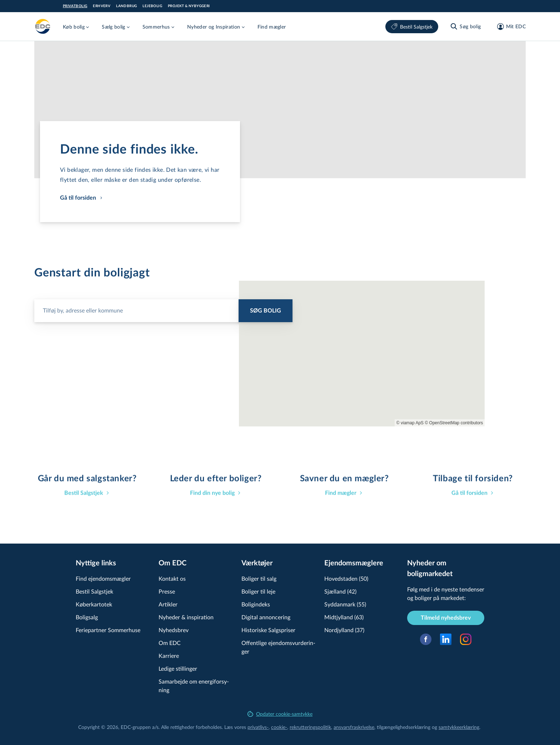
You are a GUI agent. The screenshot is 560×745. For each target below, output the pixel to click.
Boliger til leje (258, 591)
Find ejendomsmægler (103, 578)
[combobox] (163, 308)
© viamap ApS (410, 423)
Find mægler (272, 27)
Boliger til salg (259, 578)
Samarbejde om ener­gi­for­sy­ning (194, 686)
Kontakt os (172, 578)
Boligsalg (87, 617)
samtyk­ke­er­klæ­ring (459, 727)
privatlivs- (258, 727)
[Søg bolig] (465, 26)
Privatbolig (75, 6)
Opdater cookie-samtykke (280, 714)
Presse (167, 591)
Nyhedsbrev (174, 630)
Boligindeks (256, 604)
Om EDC (170, 643)
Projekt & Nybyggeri (189, 6)
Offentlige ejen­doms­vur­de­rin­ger (278, 647)
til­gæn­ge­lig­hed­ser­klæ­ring (404, 727)
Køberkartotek (94, 604)
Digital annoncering (266, 617)
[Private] (43, 26)
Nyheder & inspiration (186, 617)
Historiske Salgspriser (268, 630)
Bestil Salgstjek (412, 27)
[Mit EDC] (509, 26)
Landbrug (126, 6)
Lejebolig (152, 6)
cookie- (279, 727)
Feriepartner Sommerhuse (108, 630)
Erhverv (102, 6)
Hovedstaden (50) (346, 578)
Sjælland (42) (340, 591)
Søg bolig (266, 311)
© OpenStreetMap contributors (454, 423)
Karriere (169, 656)
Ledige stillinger (178, 668)
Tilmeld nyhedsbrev (446, 618)
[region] (362, 354)
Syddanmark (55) (345, 604)
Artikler (168, 604)
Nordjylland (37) (344, 630)
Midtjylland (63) (344, 617)
